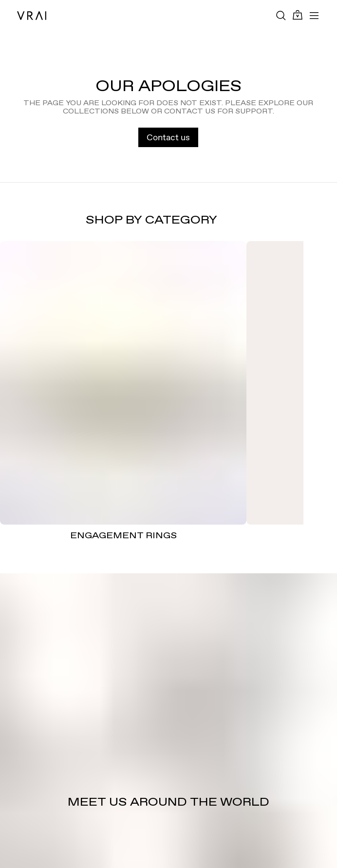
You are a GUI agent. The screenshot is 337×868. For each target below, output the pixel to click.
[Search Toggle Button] (281, 16)
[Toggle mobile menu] (314, 16)
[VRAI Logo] (32, 16)
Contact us (168, 137)
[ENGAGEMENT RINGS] (123, 383)
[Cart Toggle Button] (298, 15)
